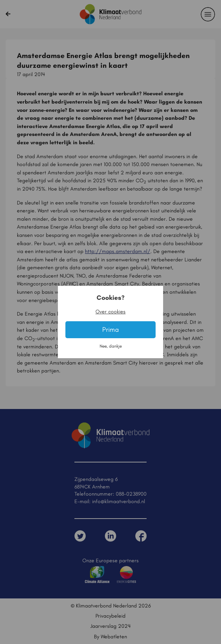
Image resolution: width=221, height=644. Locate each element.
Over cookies (110, 311)
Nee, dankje (111, 346)
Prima (110, 330)
